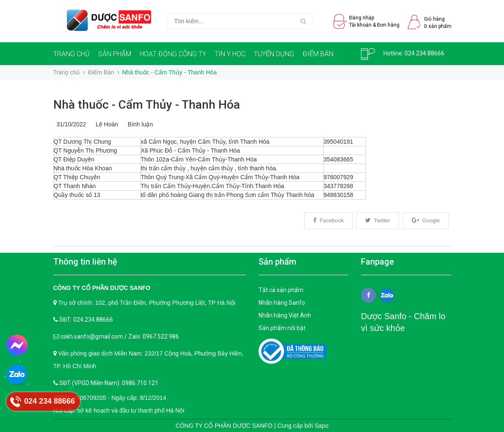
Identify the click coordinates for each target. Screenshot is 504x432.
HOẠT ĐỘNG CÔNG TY (173, 54)
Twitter (377, 220)
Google (426, 220)
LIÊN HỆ (69, 77)
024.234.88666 (424, 53)
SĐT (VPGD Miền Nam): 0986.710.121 (109, 383)
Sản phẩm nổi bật (282, 328)
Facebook (328, 220)
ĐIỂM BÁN (318, 54)
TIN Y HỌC (230, 54)
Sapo (321, 426)
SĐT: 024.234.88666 (86, 320)
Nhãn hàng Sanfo (282, 303)
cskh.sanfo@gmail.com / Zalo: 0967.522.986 (120, 336)
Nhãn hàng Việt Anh (285, 315)
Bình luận (139, 124)
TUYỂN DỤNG (274, 54)
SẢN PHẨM (115, 54)
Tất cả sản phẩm (281, 290)
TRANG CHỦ (72, 54)
